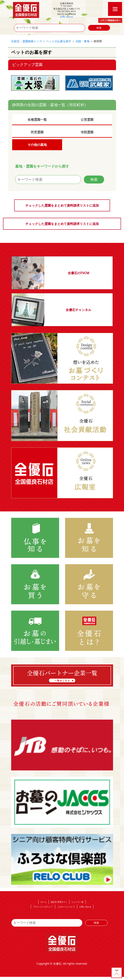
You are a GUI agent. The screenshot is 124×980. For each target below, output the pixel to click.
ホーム (44, 902)
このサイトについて (66, 907)
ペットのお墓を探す (59, 41)
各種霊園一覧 (37, 120)
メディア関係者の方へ (110, 20)
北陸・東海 (82, 41)
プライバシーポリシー (43, 907)
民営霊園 (37, 132)
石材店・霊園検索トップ (27, 41)
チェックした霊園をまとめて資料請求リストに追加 (62, 205)
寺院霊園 (87, 132)
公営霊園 (87, 120)
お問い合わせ (66, 17)
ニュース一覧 (77, 902)
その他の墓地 (37, 145)
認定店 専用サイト (59, 902)
